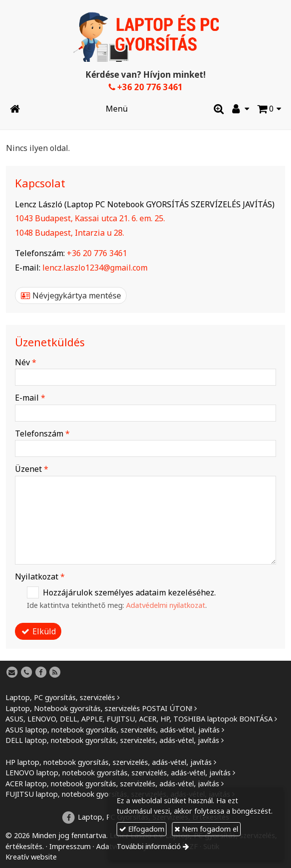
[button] (269, 109)
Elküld (38, 631)
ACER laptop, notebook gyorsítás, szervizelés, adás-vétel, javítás (112, 784)
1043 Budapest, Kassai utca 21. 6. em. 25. (90, 218)
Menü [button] (117, 109)
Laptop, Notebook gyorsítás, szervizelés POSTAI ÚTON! (99, 708)
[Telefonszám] (26, 673)
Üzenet (32, 469)
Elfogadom (142, 829)
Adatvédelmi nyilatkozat (166, 605)
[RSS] (55, 673)
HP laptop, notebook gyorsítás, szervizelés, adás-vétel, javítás (109, 762)
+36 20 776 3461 (146, 87)
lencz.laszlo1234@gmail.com (95, 268)
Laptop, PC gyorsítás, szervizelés (60, 697)
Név (26, 362)
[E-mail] (12, 673)
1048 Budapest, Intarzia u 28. (70, 233)
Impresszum (70, 846)
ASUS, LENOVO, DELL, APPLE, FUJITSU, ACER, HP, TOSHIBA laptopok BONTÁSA (139, 719)
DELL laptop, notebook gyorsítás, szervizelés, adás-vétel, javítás (112, 740)
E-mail (30, 398)
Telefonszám (42, 434)
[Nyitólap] (145, 37)
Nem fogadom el (206, 829)
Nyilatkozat (40, 577)
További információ (149, 846)
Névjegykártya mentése (71, 295)
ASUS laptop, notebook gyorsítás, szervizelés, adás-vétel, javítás (113, 730)
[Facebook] (41, 673)
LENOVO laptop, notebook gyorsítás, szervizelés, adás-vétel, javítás (118, 773)
